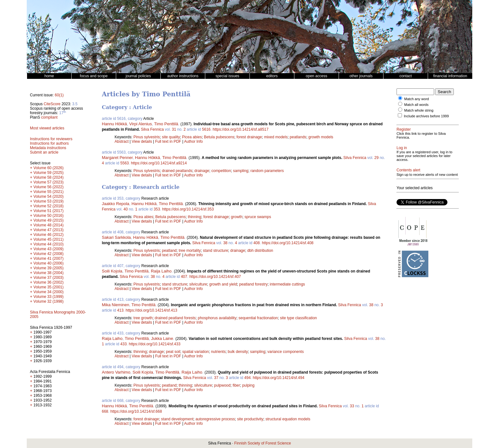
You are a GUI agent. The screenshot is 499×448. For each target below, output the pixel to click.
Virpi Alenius (141, 124)
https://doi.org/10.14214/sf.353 (188, 209)
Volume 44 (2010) (49, 244)
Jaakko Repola (116, 204)
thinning (194, 217)
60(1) (59, 95)
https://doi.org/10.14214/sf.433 (155, 344)
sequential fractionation (258, 318)
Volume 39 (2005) (49, 268)
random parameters (267, 171)
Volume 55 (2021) (49, 192)
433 (123, 344)
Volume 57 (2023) (49, 182)
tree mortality (190, 251)
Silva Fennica (152, 129)
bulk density (238, 352)
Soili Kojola (112, 271)
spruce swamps (258, 217)
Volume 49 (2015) (49, 220)
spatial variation (196, 352)
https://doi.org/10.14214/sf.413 (151, 310)
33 (352, 406)
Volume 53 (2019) (49, 201)
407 (184, 277)
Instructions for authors (49, 143)
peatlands (298, 137)
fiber (236, 385)
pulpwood (222, 385)
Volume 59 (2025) (49, 173)
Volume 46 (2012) (49, 235)
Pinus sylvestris (147, 137)
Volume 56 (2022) (49, 187)
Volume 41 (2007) (49, 258)
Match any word (417, 99)
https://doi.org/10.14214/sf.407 (215, 277)
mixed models (276, 137)
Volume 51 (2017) (49, 211)
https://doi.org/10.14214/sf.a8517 (240, 129)
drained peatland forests (175, 318)
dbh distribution (260, 251)
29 (376, 158)
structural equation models (288, 419)
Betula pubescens (219, 137)
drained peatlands (177, 171)
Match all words (416, 105)
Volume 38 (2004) (49, 273)
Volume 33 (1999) (49, 297)
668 (105, 411)
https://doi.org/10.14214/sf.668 (136, 411)
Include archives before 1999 (426, 116)
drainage (202, 171)
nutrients (218, 352)
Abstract (122, 141)
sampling (241, 171)
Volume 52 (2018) (49, 206)
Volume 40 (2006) (49, 263)
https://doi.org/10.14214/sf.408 (288, 243)
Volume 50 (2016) (49, 216)
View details (142, 141)
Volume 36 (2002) (49, 282)
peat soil (173, 352)
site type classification (299, 318)
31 (174, 129)
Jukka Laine (162, 338)
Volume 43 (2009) (49, 249)
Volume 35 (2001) (49, 287)
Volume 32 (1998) (49, 301)
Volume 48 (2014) (49, 225)
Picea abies (192, 137)
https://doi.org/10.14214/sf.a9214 (159, 163)
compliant (49, 117)
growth (237, 217)
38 (225, 243)
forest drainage (249, 137)
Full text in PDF (168, 141)
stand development (177, 419)
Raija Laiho (161, 271)
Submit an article (44, 152)
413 (120, 310)
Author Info (194, 141)
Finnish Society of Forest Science (263, 443)
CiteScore (52, 104)
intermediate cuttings (288, 284)
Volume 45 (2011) (49, 239)
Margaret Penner (117, 158)
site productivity (250, 419)
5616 (206, 129)
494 (248, 378)
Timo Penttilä (166, 124)
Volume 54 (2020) (49, 196)
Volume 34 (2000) (49, 292)
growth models (321, 137)
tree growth (143, 318)
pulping (248, 385)
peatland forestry (253, 284)
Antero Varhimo (116, 372)
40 (126, 209)
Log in (402, 148)
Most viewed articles (47, 128)
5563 (125, 163)
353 (157, 209)
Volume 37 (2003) (49, 278)
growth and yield (223, 284)
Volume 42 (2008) (49, 254)
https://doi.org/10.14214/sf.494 (278, 378)
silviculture (198, 284)
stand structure (215, 251)
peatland (169, 251)
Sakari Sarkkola (116, 237)
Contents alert (408, 170)
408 (257, 243)
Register (404, 129)
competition (221, 171)
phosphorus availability (217, 318)
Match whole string (419, 110)
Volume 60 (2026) (49, 168)
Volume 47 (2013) (49, 230)
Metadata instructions (48, 148)
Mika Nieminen (116, 305)
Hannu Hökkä (114, 124)
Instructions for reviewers (51, 139)
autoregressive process (215, 419)
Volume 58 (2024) (49, 177)
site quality (171, 137)
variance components (285, 352)
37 (216, 378)
